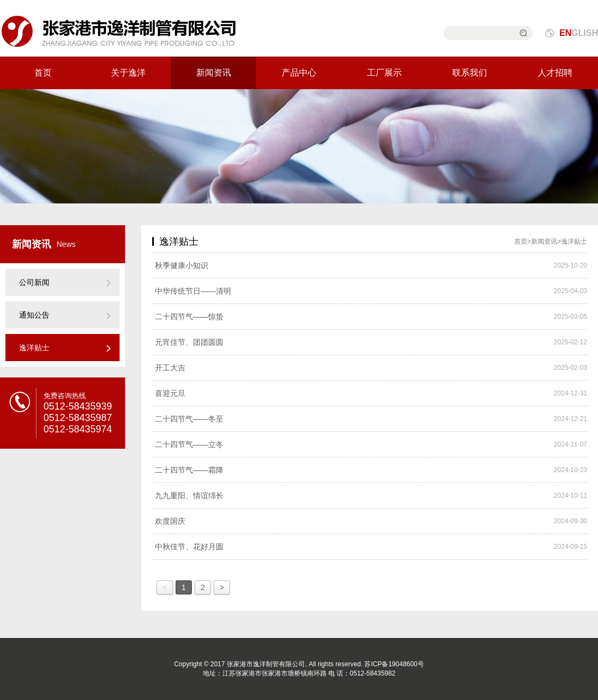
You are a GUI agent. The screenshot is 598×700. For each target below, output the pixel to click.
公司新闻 (34, 282)
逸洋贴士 (34, 348)
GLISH (579, 33)
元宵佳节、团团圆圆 (189, 342)
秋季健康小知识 (182, 265)
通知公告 (34, 315)
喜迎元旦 (170, 393)
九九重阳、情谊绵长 (189, 495)
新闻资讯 (214, 73)
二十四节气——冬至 (189, 419)
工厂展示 (384, 73)
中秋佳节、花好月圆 (189, 547)
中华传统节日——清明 (193, 291)
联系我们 (470, 73)
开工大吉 (170, 368)
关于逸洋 (128, 73)
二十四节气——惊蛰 (189, 317)
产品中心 (299, 73)
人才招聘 (555, 73)
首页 (43, 73)
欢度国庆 (170, 521)
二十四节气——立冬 (189, 444)
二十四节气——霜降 (189, 470)
